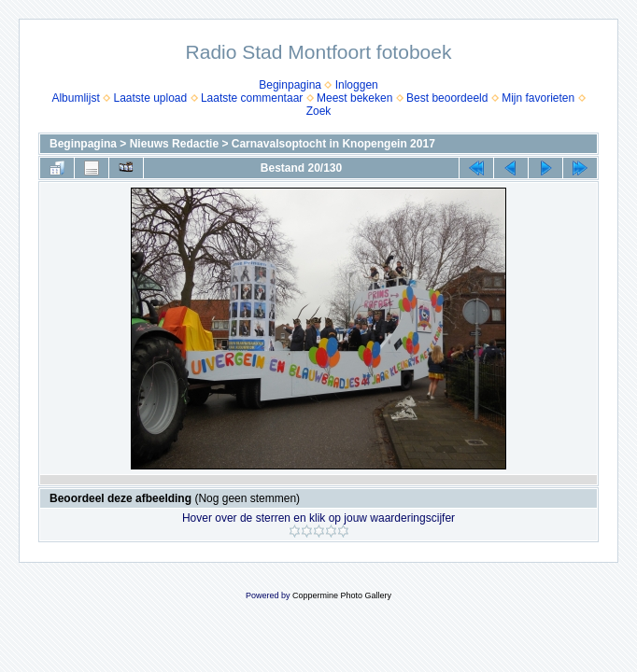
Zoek (319, 111)
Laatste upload (150, 98)
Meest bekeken (354, 98)
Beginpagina (290, 85)
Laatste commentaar (252, 98)
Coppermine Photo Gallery (342, 595)
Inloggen (357, 85)
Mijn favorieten (538, 98)
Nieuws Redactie (174, 144)
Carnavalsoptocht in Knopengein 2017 (333, 144)
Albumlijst (75, 98)
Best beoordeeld (447, 98)
